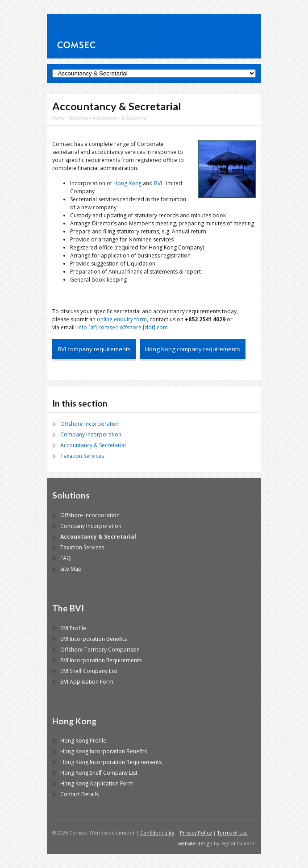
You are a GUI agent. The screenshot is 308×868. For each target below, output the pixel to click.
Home (58, 118)
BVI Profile (73, 628)
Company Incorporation (91, 434)
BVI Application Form (87, 682)
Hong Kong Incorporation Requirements (111, 762)
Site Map (71, 569)
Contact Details (79, 794)
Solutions (79, 118)
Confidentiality (157, 833)
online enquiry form (122, 319)
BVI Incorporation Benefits (94, 639)
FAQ (66, 558)
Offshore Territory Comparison (100, 650)
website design (195, 843)
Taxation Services (82, 456)
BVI (158, 183)
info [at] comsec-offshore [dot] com (123, 327)
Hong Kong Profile (83, 741)
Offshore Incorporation (90, 424)
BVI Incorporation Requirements (101, 660)
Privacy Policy (196, 833)
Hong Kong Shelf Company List (99, 773)
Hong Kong (127, 183)
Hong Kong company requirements (193, 349)
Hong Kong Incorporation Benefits (104, 751)
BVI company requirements (94, 349)
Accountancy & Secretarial (93, 445)
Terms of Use (233, 833)
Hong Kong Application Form (97, 783)
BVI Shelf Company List (89, 671)
